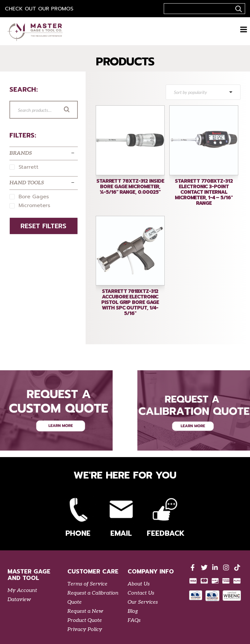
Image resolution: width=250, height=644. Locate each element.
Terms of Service (87, 584)
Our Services (143, 602)
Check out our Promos (39, 9)
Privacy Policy (85, 630)
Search (76, 110)
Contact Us (141, 593)
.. (238, 9)
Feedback (165, 516)
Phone (78, 516)
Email (121, 516)
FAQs (134, 620)
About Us (139, 584)
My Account (22, 591)
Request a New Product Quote (85, 616)
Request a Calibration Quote (93, 598)
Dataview (19, 600)
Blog (133, 611)
